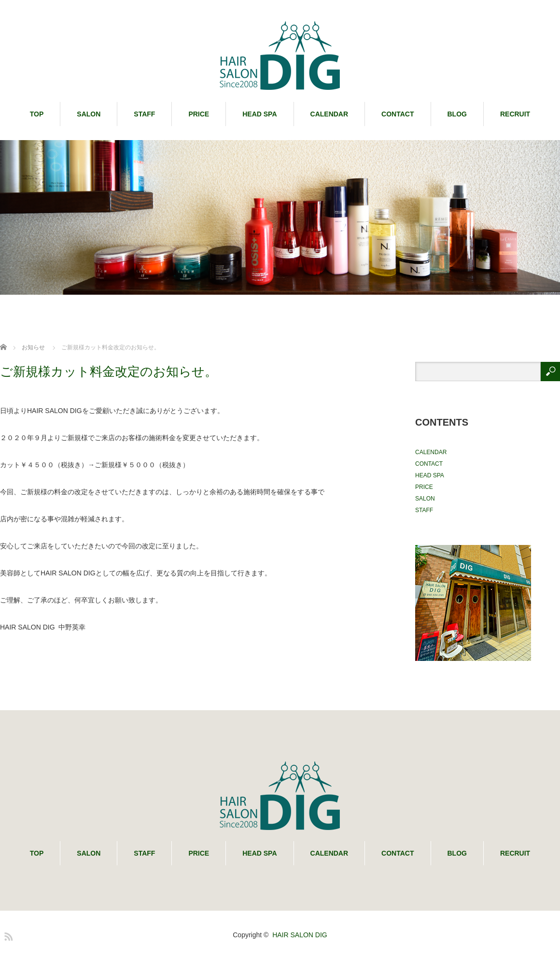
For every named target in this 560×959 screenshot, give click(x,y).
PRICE (199, 114)
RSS (7, 935)
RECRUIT (515, 114)
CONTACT (398, 114)
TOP (37, 114)
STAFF (144, 114)
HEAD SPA (259, 114)
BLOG (457, 114)
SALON (89, 114)
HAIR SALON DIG (300, 935)
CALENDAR (329, 114)
